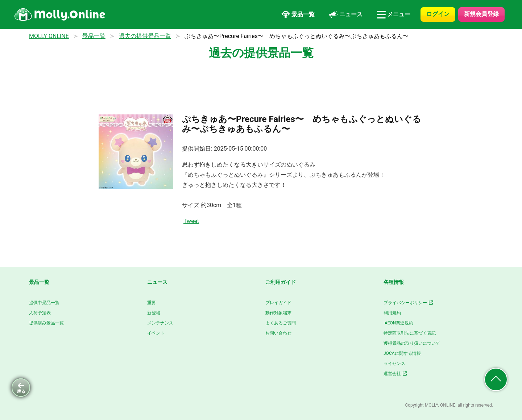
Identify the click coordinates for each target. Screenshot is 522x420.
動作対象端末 (278, 313)
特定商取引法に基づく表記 (410, 333)
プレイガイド (278, 303)
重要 (152, 303)
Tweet (191, 221)
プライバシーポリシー (409, 303)
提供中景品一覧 (44, 303)
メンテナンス (160, 323)
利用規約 (392, 313)
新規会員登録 (481, 14)
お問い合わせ (278, 333)
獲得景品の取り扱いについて (412, 343)
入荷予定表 (40, 313)
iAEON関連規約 (398, 323)
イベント (156, 333)
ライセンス (394, 364)
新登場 (154, 313)
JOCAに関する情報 (402, 353)
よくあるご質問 (281, 323)
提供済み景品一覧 (46, 323)
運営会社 (396, 374)
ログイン (438, 14)
